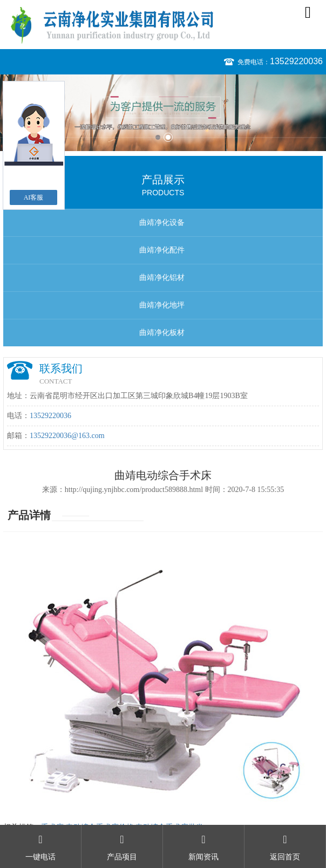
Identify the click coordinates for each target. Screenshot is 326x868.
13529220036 (296, 61)
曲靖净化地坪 (162, 305)
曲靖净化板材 (162, 333)
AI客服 (34, 197)
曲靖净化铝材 (162, 278)
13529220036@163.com (67, 436)
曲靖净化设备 (162, 223)
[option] (163, 113)
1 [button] (158, 137)
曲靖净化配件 (162, 250)
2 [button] (168, 137)
